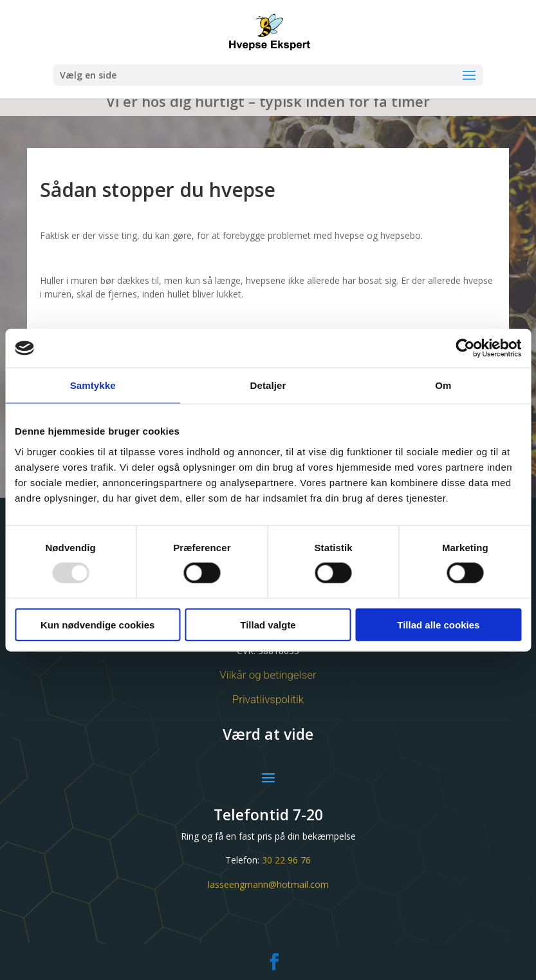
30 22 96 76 (286, 860)
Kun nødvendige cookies (98, 624)
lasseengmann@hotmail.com (268, 884)
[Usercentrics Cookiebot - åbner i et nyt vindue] (465, 348)
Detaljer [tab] (268, 385)
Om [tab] (443, 385)
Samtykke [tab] (93, 385)
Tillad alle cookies (438, 624)
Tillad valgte (268, 624)
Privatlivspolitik (268, 699)
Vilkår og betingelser (268, 675)
